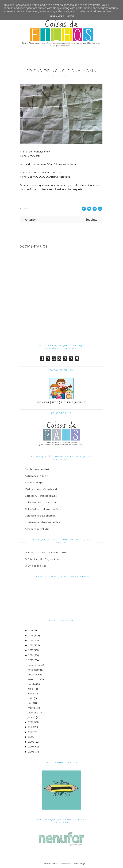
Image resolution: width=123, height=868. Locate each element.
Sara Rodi (57, 77)
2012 (31, 722)
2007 (31, 747)
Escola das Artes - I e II (37, 469)
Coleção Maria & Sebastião (40, 516)
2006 (31, 752)
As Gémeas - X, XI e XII (37, 476)
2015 (31, 650)
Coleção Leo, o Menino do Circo (43, 509)
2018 (31, 635)
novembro (34, 670)
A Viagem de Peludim (37, 529)
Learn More (57, 16)
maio (31, 698)
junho (31, 694)
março (31, 708)
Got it (71, 16)
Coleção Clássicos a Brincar (41, 502)
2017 (31, 640)
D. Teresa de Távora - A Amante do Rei (46, 552)
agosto (32, 684)
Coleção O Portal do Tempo (41, 496)
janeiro (32, 717)
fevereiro (33, 713)
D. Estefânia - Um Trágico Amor (42, 559)
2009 (31, 737)
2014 (31, 655)
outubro (32, 675)
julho (30, 689)
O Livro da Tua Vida (36, 566)
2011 (30, 727)
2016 (31, 645)
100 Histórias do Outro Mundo (42, 489)
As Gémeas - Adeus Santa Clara (43, 522)
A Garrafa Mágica (34, 482)
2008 (31, 742)
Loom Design (79, 864)
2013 (31, 660)
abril (30, 703)
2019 (31, 630)
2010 (31, 732)
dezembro (34, 665)
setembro (33, 679)
